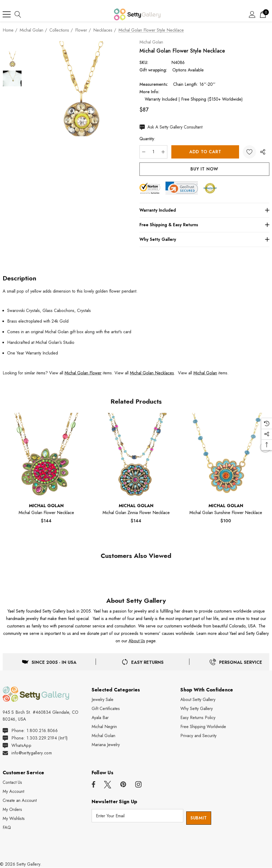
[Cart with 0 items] (263, 14)
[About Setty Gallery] (198, 700)
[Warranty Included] (207, 210)
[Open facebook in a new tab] (93, 785)
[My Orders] (12, 810)
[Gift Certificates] (106, 709)
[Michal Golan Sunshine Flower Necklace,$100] (226, 456)
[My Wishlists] (14, 819)
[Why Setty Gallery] (207, 240)
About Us (137, 641)
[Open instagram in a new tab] (138, 785)
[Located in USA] (49, 662)
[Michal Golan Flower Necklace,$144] (46, 456)
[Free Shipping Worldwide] (203, 727)
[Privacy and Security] (198, 736)
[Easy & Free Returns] (143, 662)
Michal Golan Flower (83, 373)
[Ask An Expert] (175, 127)
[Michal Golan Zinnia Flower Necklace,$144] (136, 456)
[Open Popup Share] (263, 152)
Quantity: (152, 139)
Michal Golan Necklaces (152, 373)
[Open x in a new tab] (108, 785)
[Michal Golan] (103, 736)
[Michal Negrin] (104, 727)
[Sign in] (252, 14)
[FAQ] (7, 828)
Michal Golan (156, 42)
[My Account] (13, 792)
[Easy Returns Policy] (198, 718)
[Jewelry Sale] (103, 700)
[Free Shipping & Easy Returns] (207, 225)
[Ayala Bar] (100, 718)
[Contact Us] (12, 783)
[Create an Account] (20, 801)
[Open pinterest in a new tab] (123, 785)
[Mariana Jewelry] (106, 745)
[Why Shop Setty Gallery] (197, 709)
